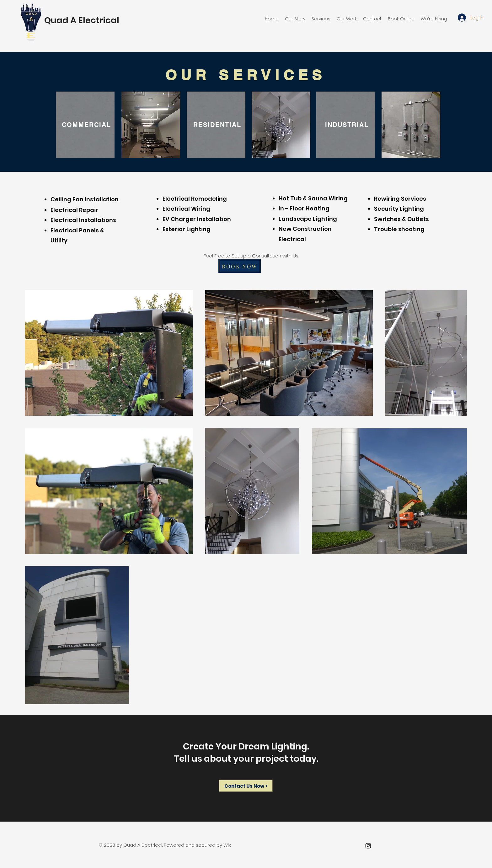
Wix (227, 845)
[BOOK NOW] (240, 266)
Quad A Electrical (82, 20)
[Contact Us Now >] (246, 786)
